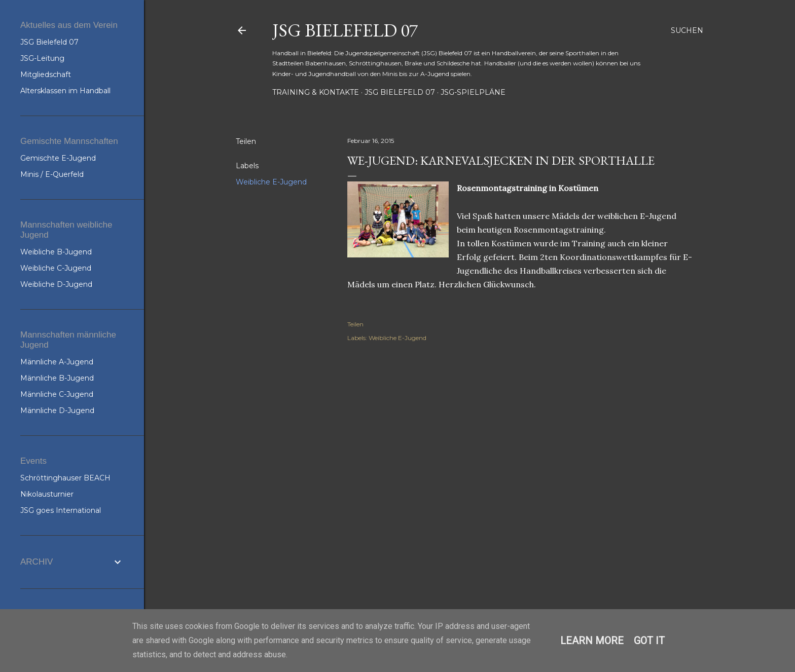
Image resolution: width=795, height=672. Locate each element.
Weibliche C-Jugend (56, 268)
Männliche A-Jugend (57, 362)
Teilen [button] (246, 141)
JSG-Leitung (42, 58)
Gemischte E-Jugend (58, 158)
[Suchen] (687, 30)
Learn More (592, 641)
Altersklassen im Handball (65, 91)
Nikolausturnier (47, 494)
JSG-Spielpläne (473, 92)
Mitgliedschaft (46, 74)
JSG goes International (61, 510)
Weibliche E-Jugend (271, 182)
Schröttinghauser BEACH (65, 478)
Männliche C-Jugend (57, 394)
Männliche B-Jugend (57, 378)
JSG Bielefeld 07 (345, 30)
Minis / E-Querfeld (52, 174)
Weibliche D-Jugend (56, 284)
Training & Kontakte (316, 92)
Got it (649, 641)
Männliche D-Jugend (57, 410)
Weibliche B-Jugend (56, 252)
